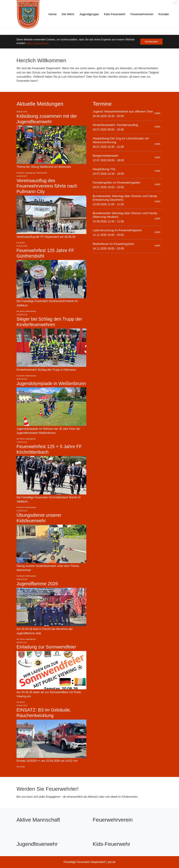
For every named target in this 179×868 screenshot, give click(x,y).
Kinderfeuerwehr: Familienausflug (115, 125)
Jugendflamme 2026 (37, 584)
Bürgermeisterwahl (105, 156)
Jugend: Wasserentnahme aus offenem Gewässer (126, 111)
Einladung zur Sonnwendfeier (46, 647)
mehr (158, 113)
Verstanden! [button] (151, 42)
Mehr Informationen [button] (38, 43)
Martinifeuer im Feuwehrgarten (113, 244)
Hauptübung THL (104, 169)
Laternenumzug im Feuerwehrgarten (117, 230)
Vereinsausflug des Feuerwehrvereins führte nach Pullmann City (47, 186)
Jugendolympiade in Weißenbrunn (51, 383)
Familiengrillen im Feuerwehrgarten (117, 183)
